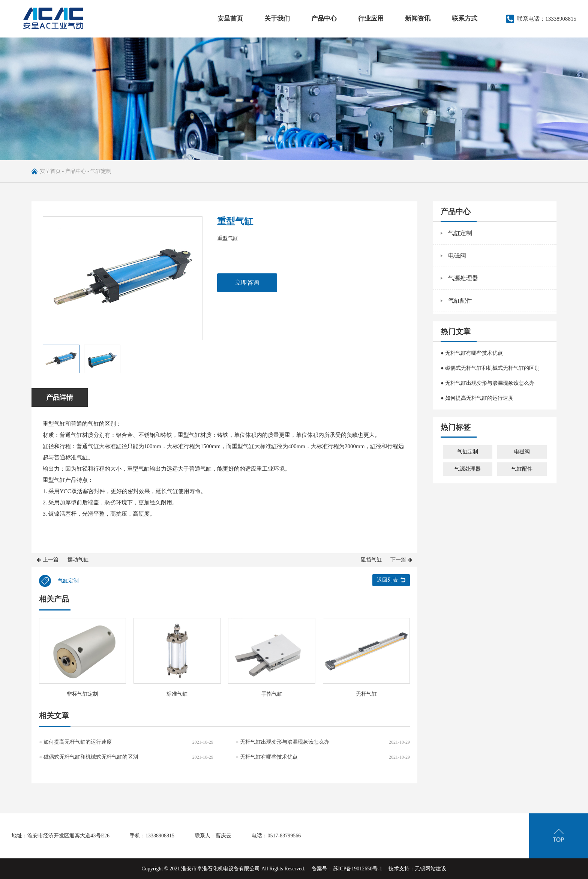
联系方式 (465, 19)
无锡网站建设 (430, 869)
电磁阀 (457, 256)
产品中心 (324, 19)
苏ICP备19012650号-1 (358, 869)
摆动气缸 (78, 560)
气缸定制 (101, 171)
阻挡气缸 (371, 560)
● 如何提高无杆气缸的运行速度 (477, 398)
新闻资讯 (418, 19)
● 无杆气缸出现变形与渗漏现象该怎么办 (487, 383)
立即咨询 (247, 283)
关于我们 (277, 19)
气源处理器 (463, 278)
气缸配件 (460, 301)
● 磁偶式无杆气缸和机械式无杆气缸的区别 (490, 368)
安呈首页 (230, 19)
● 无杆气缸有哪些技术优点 (472, 353)
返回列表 (387, 580)
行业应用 (371, 19)
